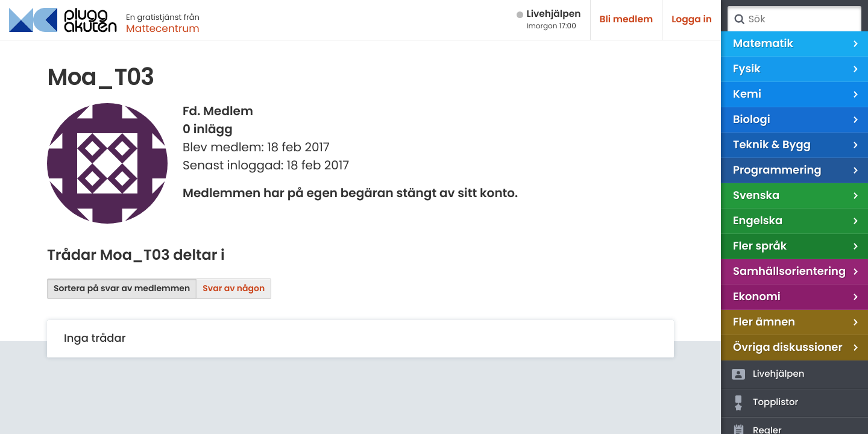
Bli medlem (627, 20)
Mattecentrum (163, 28)
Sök (739, 19)
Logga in (692, 20)
